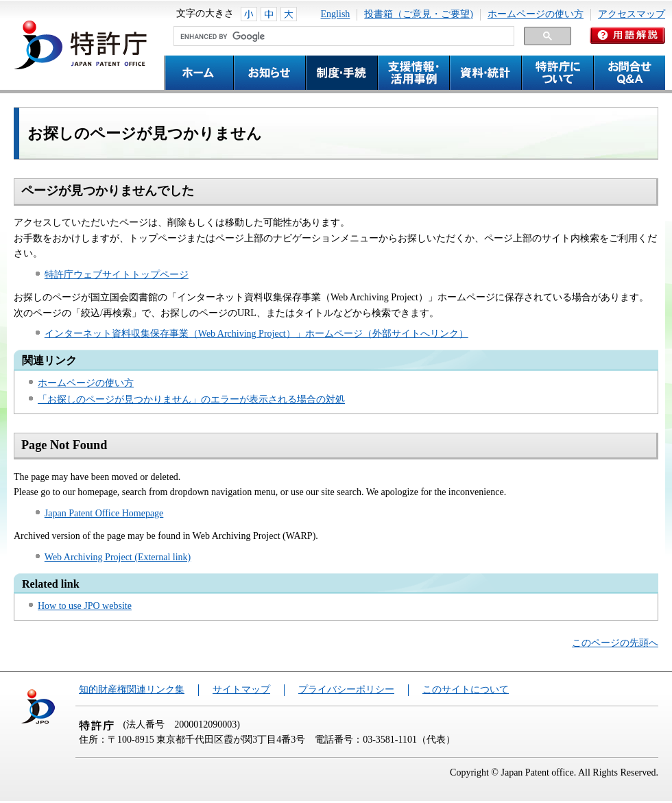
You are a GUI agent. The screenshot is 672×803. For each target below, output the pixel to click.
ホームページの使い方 (536, 14)
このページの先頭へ (615, 643)
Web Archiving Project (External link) (118, 557)
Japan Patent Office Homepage (104, 513)
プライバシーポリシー (346, 690)
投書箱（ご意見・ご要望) (419, 14)
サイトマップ (241, 690)
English (336, 14)
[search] (343, 36)
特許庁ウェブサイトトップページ (117, 275)
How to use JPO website (85, 606)
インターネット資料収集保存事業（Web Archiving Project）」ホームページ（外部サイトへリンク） (256, 334)
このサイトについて (466, 690)
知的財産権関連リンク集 (132, 690)
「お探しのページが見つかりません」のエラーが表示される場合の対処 (191, 399)
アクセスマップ (632, 14)
